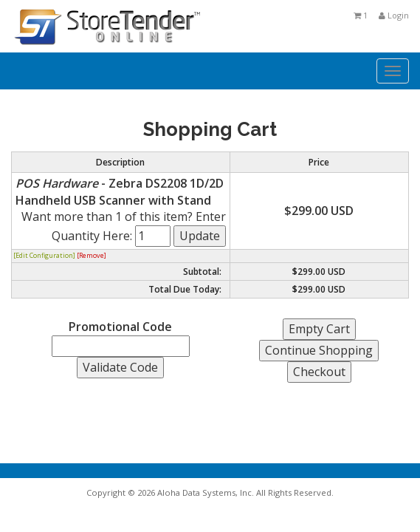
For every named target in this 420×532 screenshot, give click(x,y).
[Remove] (92, 255)
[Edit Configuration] (44, 255)
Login (394, 15)
